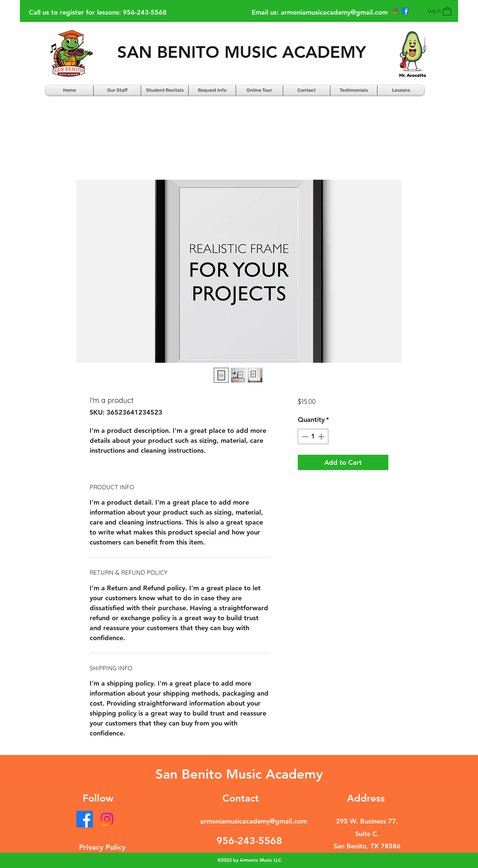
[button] (447, 11)
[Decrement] (304, 436)
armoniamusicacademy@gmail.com (334, 12)
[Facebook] (85, 819)
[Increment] (322, 436)
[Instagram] (107, 819)
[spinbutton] (313, 436)
